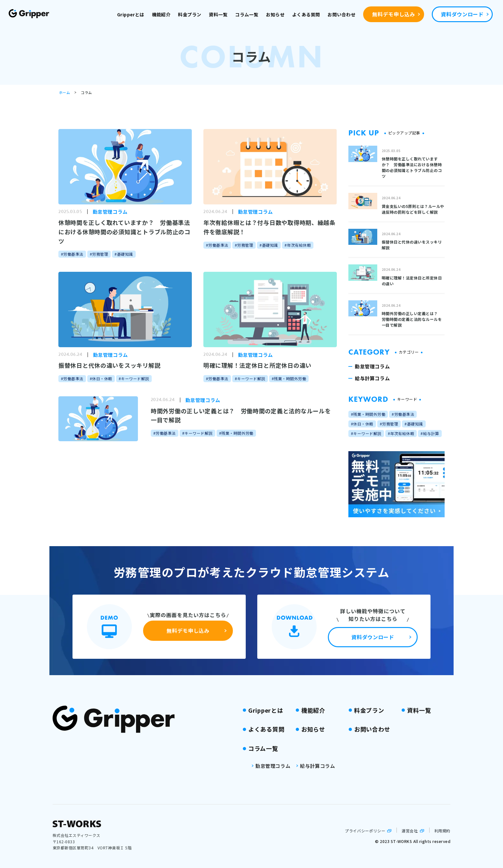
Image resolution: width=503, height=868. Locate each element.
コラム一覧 (247, 14)
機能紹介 (161, 14)
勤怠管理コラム (273, 766)
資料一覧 (218, 14)
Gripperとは (131, 14)
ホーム (64, 92)
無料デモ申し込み (393, 14)
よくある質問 (306, 14)
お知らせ (275, 14)
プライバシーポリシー (365, 831)
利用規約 (442, 831)
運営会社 (410, 831)
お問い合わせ (341, 14)
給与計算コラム (317, 766)
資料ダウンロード (462, 14)
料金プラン (190, 14)
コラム (86, 92)
